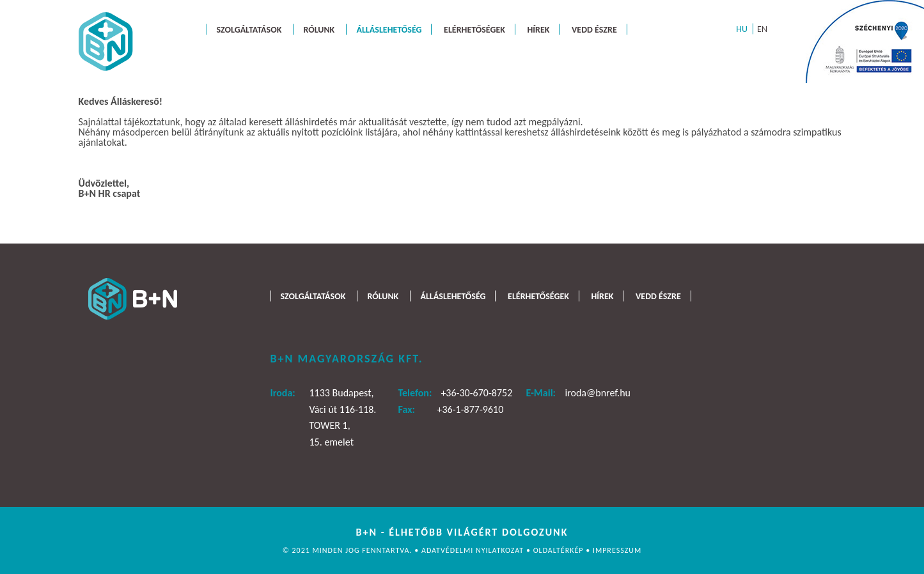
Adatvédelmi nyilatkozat (474, 550)
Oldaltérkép (560, 550)
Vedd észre (594, 29)
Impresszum (617, 550)
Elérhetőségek (474, 29)
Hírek (539, 29)
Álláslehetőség (389, 29)
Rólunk (319, 29)
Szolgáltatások (249, 29)
